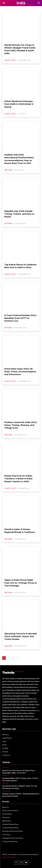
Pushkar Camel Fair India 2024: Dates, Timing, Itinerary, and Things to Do (21, 425)
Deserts (5, 768)
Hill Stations (6, 791)
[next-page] (18, 658)
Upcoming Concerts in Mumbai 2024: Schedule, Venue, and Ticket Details (21, 636)
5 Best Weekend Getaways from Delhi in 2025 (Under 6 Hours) (19, 104)
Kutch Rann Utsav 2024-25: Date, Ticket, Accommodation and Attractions (20, 372)
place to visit (10, 60)
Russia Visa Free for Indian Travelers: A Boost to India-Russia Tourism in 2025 (19, 479)
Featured (8, 170)
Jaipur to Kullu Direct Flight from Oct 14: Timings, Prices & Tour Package (20, 583)
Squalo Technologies (9, 857)
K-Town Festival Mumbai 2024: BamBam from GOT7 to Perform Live (21, 318)
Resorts (5, 783)
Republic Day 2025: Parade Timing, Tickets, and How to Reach (19, 214)
